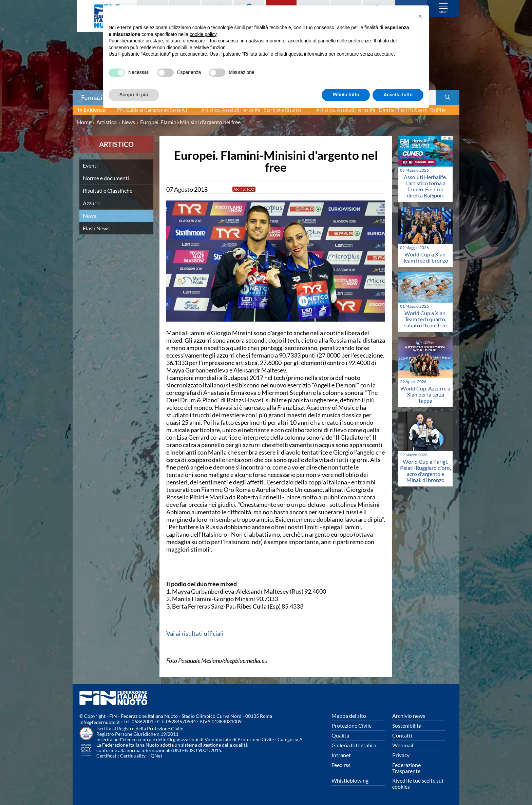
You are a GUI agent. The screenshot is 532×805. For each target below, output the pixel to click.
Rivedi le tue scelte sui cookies (418, 783)
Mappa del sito (349, 716)
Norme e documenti (106, 178)
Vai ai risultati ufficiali (195, 633)
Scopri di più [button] (134, 95)
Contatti (402, 735)
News (89, 216)
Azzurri (91, 203)
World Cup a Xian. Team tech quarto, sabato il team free (425, 319)
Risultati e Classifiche (108, 190)
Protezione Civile (351, 725)
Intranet (341, 755)
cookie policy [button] (203, 34)
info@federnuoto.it (100, 722)
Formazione (97, 97)
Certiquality (133, 756)
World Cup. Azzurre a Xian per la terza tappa (425, 394)
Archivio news (409, 716)
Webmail (403, 745)
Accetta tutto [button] (398, 95)
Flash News (96, 228)
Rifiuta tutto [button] (346, 95)
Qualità (340, 735)
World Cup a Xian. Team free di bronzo (425, 257)
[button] (420, 16)
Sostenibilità (407, 725)
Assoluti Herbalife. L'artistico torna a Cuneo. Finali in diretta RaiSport (425, 186)
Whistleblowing (350, 780)
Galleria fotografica (354, 745)
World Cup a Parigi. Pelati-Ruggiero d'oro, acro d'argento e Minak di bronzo (425, 471)
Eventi (90, 165)
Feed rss (341, 765)
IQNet (156, 756)
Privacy (401, 755)
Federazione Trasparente (406, 768)
